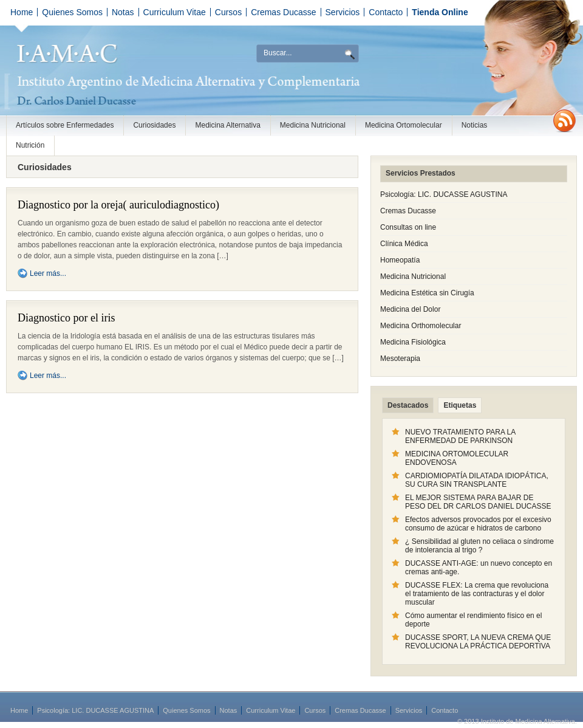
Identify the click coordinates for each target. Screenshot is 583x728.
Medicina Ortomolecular (404, 125)
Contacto (386, 12)
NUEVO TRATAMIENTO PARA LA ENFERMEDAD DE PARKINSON (460, 436)
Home (22, 12)
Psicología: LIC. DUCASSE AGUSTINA (444, 194)
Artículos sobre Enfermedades (65, 125)
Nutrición (30, 145)
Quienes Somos (72, 12)
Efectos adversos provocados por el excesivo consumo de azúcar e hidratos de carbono (478, 524)
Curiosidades (154, 125)
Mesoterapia (400, 359)
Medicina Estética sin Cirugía (427, 293)
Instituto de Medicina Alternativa (164, 65)
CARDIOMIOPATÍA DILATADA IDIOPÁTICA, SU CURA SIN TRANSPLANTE (477, 480)
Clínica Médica (404, 244)
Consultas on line (408, 227)
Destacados (408, 405)
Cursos (228, 12)
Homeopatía (400, 260)
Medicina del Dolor (410, 309)
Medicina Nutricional (313, 125)
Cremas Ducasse (283, 12)
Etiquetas (460, 405)
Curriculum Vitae (175, 12)
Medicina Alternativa (227, 125)
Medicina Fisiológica (413, 342)
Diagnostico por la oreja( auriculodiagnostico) (118, 205)
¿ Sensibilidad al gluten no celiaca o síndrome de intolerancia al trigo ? (479, 546)
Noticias (475, 125)
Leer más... (48, 273)
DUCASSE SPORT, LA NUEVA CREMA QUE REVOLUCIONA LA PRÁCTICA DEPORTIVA (478, 642)
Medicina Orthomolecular (421, 326)
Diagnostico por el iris (66, 318)
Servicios (343, 12)
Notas (123, 12)
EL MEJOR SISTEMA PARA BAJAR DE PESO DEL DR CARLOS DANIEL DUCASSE (478, 502)
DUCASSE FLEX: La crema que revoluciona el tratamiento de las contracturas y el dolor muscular (477, 594)
